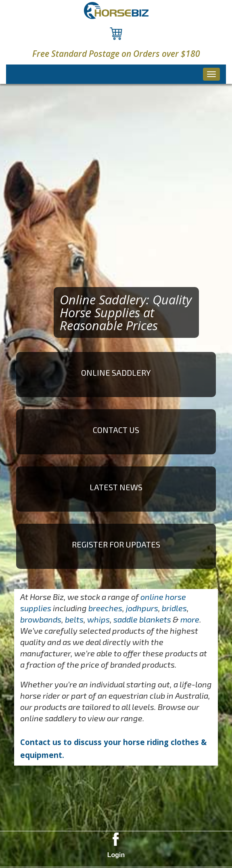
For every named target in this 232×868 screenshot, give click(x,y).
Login (116, 855)
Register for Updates (116, 544)
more (190, 619)
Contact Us (116, 430)
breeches (105, 608)
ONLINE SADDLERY (116, 373)
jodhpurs (142, 608)
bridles (174, 608)
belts (74, 619)
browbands (41, 619)
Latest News (116, 487)
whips (98, 619)
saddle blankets (142, 619)
